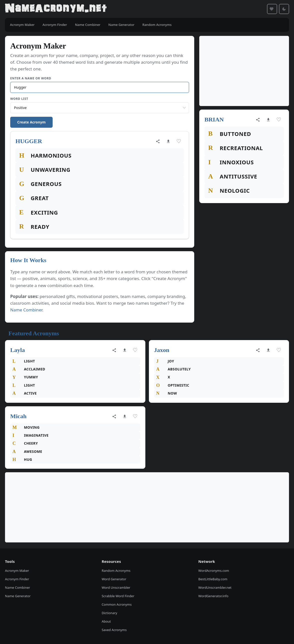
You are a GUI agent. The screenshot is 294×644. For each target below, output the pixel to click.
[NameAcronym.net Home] (56, 9)
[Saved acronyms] (272, 9)
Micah (18, 416)
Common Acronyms (117, 604)
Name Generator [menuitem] (121, 25)
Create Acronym (31, 122)
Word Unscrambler (116, 587)
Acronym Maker (17, 571)
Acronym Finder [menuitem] (55, 25)
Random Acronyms (116, 571)
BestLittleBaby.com (213, 579)
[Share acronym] (158, 141)
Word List (19, 99)
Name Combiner (26, 310)
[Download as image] (168, 141)
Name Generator (18, 596)
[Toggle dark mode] (284, 9)
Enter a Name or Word (31, 78)
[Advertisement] (244, 71)
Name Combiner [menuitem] (88, 25)
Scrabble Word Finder (118, 596)
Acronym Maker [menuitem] (22, 25)
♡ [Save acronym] (179, 141)
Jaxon (162, 350)
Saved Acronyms (114, 630)
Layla (18, 350)
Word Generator (114, 579)
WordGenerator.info (213, 596)
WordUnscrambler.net (215, 587)
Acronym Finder (17, 579)
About (106, 621)
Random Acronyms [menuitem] (157, 25)
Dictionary (109, 613)
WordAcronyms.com (214, 571)
